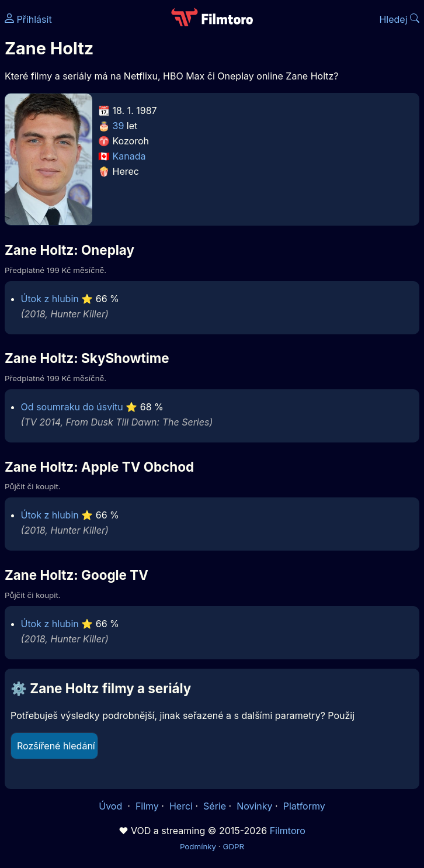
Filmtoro (288, 831)
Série (215, 806)
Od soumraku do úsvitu (72, 407)
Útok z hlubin (50, 299)
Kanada (129, 156)
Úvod (112, 806)
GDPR (233, 846)
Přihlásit (28, 19)
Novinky (254, 806)
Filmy (147, 806)
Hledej (399, 19)
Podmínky (198, 846)
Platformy (304, 806)
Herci (181, 806)
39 (119, 126)
